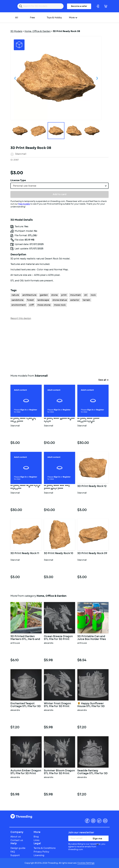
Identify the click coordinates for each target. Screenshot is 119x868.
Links (37, 840)
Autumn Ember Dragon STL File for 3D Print (26, 772)
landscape (43, 300)
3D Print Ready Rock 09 (92, 553)
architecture (29, 295)
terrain (86, 300)
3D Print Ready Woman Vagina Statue (59, 421)
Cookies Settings (86, 863)
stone (54, 295)
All (17, 18)
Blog (36, 837)
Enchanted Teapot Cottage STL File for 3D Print (26, 705)
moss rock (60, 305)
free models (24, 204)
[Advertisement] (59, 346)
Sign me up (97, 839)
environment (19, 305)
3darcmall (21, 154)
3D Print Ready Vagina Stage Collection (25, 488)
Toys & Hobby (54, 18)
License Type (18, 180)
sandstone (17, 300)
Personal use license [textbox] (25, 186)
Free (32, 18)
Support (15, 855)
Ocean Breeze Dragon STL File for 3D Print (58, 638)
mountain (75, 295)
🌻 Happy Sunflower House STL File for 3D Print (91, 705)
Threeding (21, 816)
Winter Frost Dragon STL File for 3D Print (57, 705)
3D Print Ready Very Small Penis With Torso (57, 488)
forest (30, 300)
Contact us (17, 840)
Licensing (39, 855)
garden (44, 295)
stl (86, 295)
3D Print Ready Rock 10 (59, 553)
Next (97, 78)
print (64, 295)
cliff (32, 305)
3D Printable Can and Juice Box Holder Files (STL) (92, 638)
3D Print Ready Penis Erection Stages (88, 421)
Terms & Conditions (45, 848)
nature (15, 295)
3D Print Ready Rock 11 (25, 553)
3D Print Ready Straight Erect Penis (23, 421)
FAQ (13, 852)
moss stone (44, 305)
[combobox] (59, 186)
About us (16, 837)
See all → (103, 380)
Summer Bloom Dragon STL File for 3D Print (59, 772)
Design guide (18, 848)
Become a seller (79, 6)
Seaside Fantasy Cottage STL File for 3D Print (92, 772)
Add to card (60, 194)
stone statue (60, 300)
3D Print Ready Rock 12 (92, 486)
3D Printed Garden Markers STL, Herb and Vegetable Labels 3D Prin (25, 638)
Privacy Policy (41, 852)
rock (93, 295)
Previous (15, 78)
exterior (75, 300)
